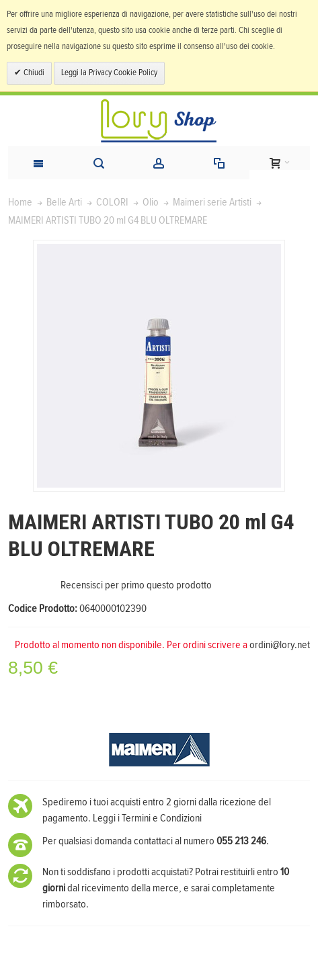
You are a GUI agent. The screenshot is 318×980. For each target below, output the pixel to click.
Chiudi (33, 73)
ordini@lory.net (280, 645)
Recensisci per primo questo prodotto (136, 585)
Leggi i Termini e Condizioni (147, 818)
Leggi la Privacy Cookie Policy (109, 73)
